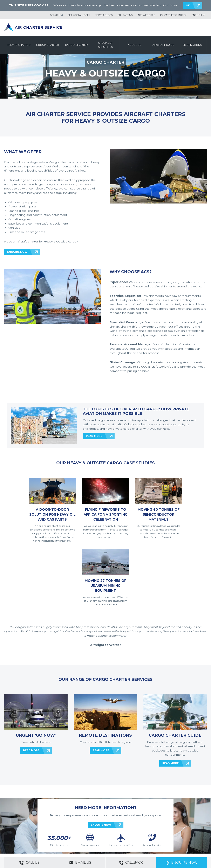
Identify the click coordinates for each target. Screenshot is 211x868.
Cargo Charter (76, 45)
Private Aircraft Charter (17, 838)
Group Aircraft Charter (43, 838)
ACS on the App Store (170, 834)
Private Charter (19, 45)
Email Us (80, 862)
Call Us (29, 863)
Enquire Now (182, 863)
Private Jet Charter (173, 15)
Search (55, 15)
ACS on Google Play (194, 834)
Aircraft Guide (163, 45)
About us (134, 45)
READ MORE (94, 436)
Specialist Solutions (105, 45)
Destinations (192, 45)
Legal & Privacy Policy (47, 832)
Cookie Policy (68, 832)
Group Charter (47, 45)
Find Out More (167, 5)
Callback (131, 863)
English (197, 15)
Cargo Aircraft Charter (69, 838)
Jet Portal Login (79, 15)
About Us (23, 827)
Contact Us (125, 15)
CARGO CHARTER (106, 62)
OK (188, 5)
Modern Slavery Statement (19, 832)
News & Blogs (104, 15)
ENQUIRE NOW (17, 252)
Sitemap (35, 827)
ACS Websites (146, 15)
